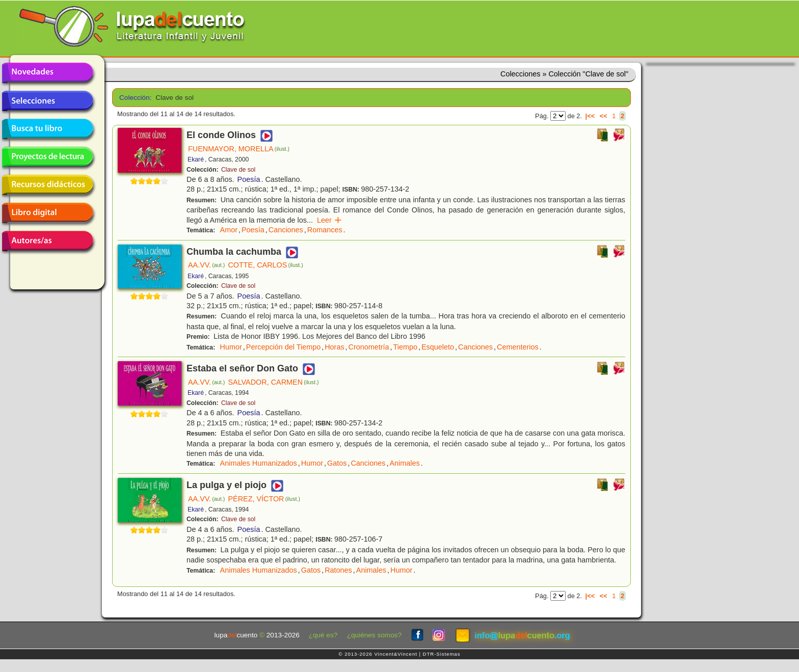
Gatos (337, 463)
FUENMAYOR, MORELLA (239, 149)
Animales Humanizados (259, 463)
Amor (229, 230)
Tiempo (405, 347)
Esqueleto (438, 347)
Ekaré (196, 159)
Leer (329, 220)
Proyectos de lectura (47, 157)
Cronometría (369, 347)
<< (604, 116)
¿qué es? (323, 635)
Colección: (134, 98)
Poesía (249, 179)
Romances (325, 230)
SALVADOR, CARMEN (273, 382)
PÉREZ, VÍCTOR (264, 499)
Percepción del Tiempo (283, 347)
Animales (404, 463)
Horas (334, 347)
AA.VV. (206, 265)
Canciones (286, 230)
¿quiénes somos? (374, 635)
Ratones (338, 570)
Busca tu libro (47, 129)
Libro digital (47, 213)
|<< (590, 116)
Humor (231, 347)
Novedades (47, 73)
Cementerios (518, 347)
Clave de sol (238, 170)
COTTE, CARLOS (265, 265)
